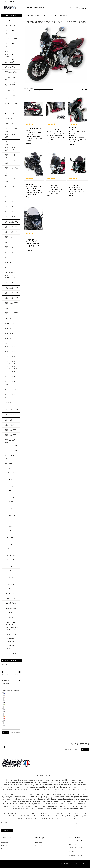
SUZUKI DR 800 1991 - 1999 (10, 118)
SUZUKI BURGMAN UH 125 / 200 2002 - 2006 (11, 32)
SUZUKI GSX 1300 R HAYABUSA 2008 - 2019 (12, 389)
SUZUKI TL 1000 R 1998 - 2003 (11, 446)
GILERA (11, 508)
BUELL (11, 479)
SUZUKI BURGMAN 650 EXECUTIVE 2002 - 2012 (11, 61)
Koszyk (3, 849)
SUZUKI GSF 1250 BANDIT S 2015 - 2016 (11, 162)
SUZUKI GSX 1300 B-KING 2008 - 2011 (12, 222)
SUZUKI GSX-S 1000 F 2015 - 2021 (12, 267)
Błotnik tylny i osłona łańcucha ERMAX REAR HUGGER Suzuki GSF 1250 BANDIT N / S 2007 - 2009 (34, 135)
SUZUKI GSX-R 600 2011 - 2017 (12, 313)
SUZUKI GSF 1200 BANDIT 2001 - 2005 (11, 130)
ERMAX (7, 684)
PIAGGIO (11, 552)
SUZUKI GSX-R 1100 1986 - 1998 (12, 377)
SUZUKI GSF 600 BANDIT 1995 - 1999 (12, 168)
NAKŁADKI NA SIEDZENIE (11, 618)
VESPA (11, 577)
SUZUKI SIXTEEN (11, 406)
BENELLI (11, 476)
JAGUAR (11, 642)
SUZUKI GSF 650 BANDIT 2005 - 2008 (11, 180)
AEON (11, 469)
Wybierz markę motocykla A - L (37, 8)
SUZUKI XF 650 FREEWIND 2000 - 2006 (11, 463)
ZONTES (11, 588)
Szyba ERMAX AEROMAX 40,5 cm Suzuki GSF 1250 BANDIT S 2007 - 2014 (77, 189)
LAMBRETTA (11, 527)
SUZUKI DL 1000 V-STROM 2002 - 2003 (12, 91)
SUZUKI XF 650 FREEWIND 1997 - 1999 (11, 457)
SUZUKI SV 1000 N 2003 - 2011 (11, 435)
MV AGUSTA (11, 541)
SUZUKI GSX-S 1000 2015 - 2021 (12, 262)
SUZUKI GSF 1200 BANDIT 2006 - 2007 (11, 136)
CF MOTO (11, 494)
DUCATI (11, 505)
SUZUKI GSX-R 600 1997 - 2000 (12, 288)
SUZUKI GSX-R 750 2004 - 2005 (11, 328)
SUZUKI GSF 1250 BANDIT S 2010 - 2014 (11, 156)
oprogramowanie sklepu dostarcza (70, 864)
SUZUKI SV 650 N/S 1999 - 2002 (11, 410)
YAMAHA (11, 585)
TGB (11, 574)
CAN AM (11, 490)
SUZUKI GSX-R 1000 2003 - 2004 (11, 353)
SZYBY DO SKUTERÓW (11, 598)
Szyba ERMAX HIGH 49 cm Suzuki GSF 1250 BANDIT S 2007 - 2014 (33, 244)
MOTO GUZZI (11, 537)
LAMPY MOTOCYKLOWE (11, 608)
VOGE (11, 581)
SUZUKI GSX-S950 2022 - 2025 (11, 252)
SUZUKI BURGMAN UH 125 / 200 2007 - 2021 (11, 38)
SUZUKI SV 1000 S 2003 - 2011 (11, 430)
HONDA (11, 512)
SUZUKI (8, 20)
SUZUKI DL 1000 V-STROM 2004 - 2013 (12, 97)
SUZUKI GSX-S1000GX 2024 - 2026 (11, 277)
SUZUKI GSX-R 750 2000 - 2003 (11, 323)
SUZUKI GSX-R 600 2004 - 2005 (12, 298)
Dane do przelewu (7, 852)
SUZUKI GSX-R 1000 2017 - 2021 (11, 372)
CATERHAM (11, 638)
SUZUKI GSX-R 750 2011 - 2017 (11, 343)
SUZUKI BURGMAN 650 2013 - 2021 (11, 67)
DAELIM (11, 498)
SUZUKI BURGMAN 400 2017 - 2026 (11, 56)
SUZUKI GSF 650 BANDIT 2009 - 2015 (11, 187)
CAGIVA (11, 487)
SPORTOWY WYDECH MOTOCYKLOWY (11, 653)
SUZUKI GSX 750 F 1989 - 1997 (11, 202)
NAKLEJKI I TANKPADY (11, 613)
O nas (37, 852)
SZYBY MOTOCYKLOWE (11, 593)
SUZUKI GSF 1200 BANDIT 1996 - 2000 (11, 123)
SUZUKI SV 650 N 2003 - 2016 (11, 420)
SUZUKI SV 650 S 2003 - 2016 (11, 415)
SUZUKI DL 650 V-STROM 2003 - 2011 (12, 72)
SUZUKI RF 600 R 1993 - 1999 (11, 402)
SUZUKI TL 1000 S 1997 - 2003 (11, 451)
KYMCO (11, 523)
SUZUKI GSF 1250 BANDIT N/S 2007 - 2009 (12, 143)
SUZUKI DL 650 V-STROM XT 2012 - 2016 (11, 78)
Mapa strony (39, 845)
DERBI (11, 501)
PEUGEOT (11, 548)
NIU (11, 545)
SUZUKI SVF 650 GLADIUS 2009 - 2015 (11, 441)
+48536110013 (74, 851)
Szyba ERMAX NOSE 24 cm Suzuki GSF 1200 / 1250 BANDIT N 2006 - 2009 (56, 189)
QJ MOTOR (11, 556)
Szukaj (6, 732)
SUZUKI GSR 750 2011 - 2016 (11, 197)
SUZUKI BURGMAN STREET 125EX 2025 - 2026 (12, 45)
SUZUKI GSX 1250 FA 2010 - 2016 (11, 217)
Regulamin (38, 849)
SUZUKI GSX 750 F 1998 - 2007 (11, 207)
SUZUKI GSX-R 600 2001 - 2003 (12, 293)
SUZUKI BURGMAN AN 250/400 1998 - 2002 (11, 25)
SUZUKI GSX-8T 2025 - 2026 (10, 247)
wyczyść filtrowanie (16, 686)
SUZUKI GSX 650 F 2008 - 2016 (11, 212)
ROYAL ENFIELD (11, 559)
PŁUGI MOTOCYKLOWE (11, 603)
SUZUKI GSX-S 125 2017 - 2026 (11, 232)
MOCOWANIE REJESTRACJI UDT (11, 623)
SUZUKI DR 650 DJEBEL (10, 108)
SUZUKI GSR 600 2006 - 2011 (11, 192)
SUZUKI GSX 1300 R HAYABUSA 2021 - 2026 (12, 396)
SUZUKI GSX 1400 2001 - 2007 (11, 227)
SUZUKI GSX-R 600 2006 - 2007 (12, 303)
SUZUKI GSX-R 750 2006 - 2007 (11, 333)
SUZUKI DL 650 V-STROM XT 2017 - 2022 (11, 84)
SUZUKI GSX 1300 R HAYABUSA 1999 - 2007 (12, 383)
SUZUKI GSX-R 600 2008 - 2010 (12, 308)
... (55, 8)
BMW (11, 483)
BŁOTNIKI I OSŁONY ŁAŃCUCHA (11, 629)
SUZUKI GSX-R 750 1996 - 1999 (11, 318)
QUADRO (11, 563)
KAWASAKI (11, 516)
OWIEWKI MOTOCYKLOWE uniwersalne (11, 647)
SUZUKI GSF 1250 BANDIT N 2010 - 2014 (11, 149)
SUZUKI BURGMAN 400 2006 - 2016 (11, 51)
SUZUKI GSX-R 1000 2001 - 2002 (11, 347)
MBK (11, 534)
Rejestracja (5, 845)
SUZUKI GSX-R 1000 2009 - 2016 (11, 367)
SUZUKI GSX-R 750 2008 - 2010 (11, 338)
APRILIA (11, 472)
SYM (11, 566)
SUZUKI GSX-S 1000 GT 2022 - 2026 (12, 272)
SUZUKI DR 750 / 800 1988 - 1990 (11, 113)
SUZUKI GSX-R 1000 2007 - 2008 (11, 362)
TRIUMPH (11, 570)
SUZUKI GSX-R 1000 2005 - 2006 (11, 357)
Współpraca (39, 842)
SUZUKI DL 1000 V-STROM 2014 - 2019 (12, 103)
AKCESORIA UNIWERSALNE (11, 634)
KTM (11, 519)
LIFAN (11, 530)
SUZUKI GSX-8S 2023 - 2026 (10, 242)
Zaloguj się (5, 842)
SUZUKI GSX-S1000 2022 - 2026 (12, 257)
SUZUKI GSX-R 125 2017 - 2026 (11, 283)
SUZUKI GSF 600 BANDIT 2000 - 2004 (11, 174)
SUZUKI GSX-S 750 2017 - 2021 (11, 237)
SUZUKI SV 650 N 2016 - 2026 (11, 425)
